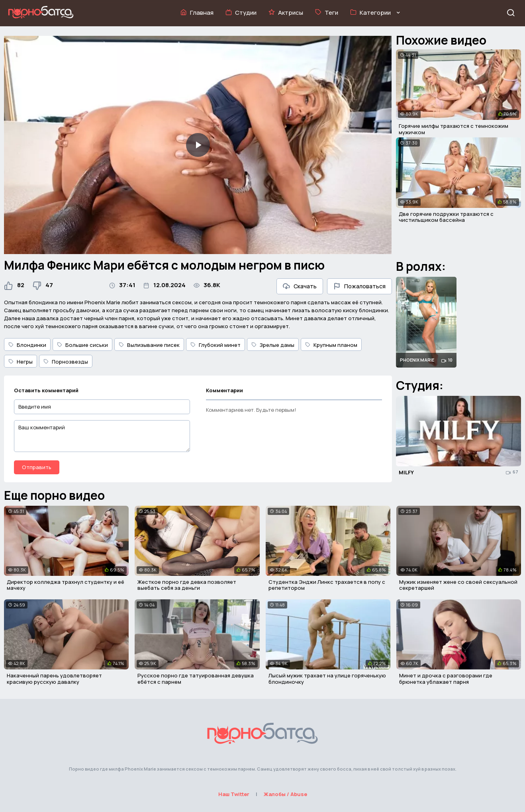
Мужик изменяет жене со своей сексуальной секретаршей (458, 585)
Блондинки (27, 345)
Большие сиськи (82, 345)
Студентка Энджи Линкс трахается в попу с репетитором (327, 585)
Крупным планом (331, 345)
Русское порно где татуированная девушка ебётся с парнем (196, 679)
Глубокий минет (215, 345)
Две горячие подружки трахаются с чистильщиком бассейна (446, 217)
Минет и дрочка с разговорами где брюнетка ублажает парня (446, 679)
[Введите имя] (102, 407)
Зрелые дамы (273, 345)
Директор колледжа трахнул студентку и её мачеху (66, 585)
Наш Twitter (234, 794)
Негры (21, 362)
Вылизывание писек (149, 345)
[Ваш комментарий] (102, 436)
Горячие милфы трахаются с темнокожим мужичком (453, 129)
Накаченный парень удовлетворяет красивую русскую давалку (54, 679)
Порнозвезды (66, 362)
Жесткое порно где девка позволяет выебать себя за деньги (187, 585)
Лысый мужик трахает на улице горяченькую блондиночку (327, 679)
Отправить (37, 467)
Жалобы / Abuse (285, 794)
